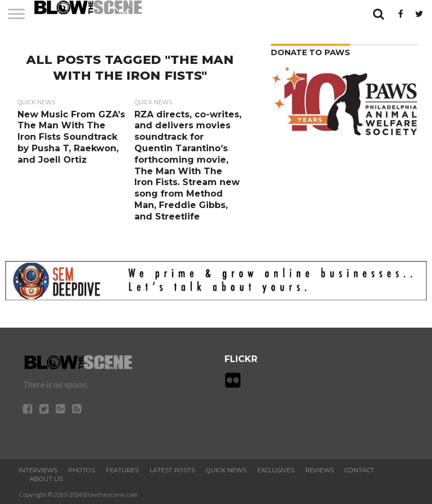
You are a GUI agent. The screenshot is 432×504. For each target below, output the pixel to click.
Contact (359, 470)
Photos (82, 470)
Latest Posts (172, 470)
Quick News (226, 470)
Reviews (319, 470)
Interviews (38, 470)
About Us (46, 479)
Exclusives (276, 470)
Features (122, 470)
